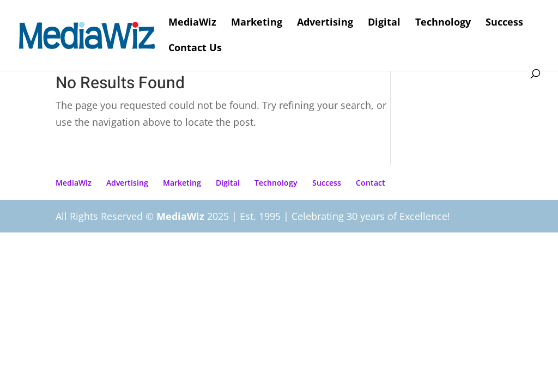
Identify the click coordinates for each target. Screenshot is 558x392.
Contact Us (195, 49)
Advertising (325, 23)
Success (504, 23)
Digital (384, 23)
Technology (443, 23)
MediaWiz (192, 23)
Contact (371, 183)
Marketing (257, 23)
